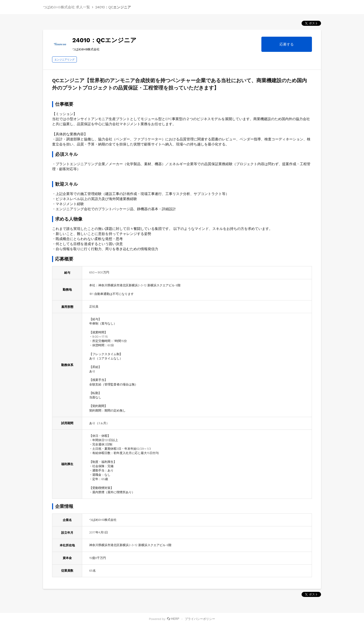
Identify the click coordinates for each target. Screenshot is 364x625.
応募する (287, 44)
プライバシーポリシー (200, 619)
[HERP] (173, 619)
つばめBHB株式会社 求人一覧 (66, 7)
